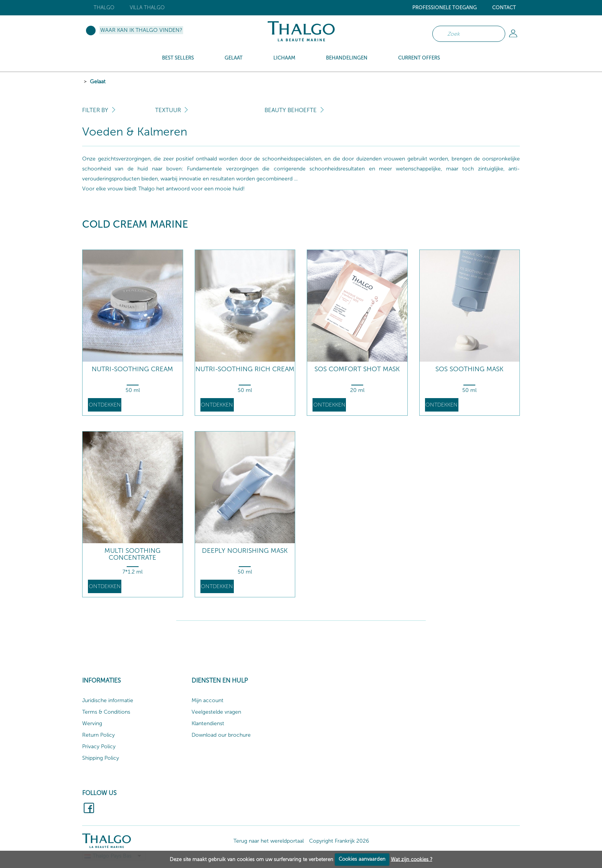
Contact (504, 7)
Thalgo (104, 7)
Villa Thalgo (147, 7)
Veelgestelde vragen (216, 712)
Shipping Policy (101, 758)
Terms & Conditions (106, 712)
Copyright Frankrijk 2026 (339, 841)
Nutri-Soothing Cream (132, 369)
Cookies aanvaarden (362, 859)
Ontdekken (105, 405)
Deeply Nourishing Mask (245, 551)
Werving (92, 723)
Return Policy (98, 735)
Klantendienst (208, 723)
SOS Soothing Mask (469, 369)
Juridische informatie (108, 700)
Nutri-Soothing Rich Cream (245, 369)
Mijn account (208, 700)
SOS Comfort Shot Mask (357, 369)
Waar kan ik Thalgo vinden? (141, 30)
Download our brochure (221, 735)
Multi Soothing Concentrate (132, 554)
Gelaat (98, 82)
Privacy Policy (99, 746)
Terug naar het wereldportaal (269, 841)
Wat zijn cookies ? (412, 859)
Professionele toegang (445, 7)
